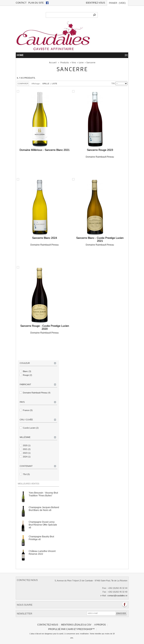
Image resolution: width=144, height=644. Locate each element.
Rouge (27, 375)
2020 (27, 445)
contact (21, 3)
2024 (27, 457)
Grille (46, 84)
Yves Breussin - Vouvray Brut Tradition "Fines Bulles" (43, 494)
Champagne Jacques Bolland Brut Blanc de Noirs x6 (44, 509)
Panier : (117, 3)
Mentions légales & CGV (76, 625)
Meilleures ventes (28, 484)
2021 (27, 449)
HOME (72, 55)
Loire (81, 63)
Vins (74, 63)
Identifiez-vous (95, 3)
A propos (100, 625)
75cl (26, 474)
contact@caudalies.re (117, 596)
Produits (65, 63)
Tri (113, 83)
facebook (47, 3)
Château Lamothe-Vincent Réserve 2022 (42, 552)
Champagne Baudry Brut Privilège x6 (41, 538)
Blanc (27, 371)
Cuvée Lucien (31, 428)
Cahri (70, 629)
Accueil (53, 63)
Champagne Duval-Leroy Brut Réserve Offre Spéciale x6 (43, 525)
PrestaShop (85, 629)
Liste (54, 84)
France (28, 410)
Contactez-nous (48, 625)
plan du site (36, 3)
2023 (27, 453)
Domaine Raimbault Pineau (100, 153)
